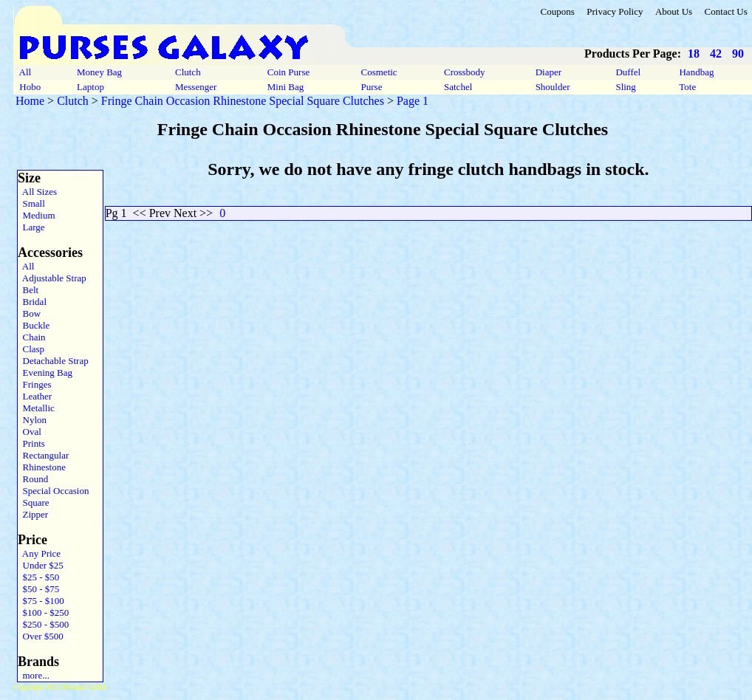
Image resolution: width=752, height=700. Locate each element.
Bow (29, 313)
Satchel (458, 87)
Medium (37, 215)
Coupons (557, 11)
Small (31, 203)
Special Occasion (53, 491)
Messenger (196, 87)
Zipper (33, 514)
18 (694, 54)
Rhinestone (42, 467)
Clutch (188, 72)
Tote (687, 87)
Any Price (39, 553)
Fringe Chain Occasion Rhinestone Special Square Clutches (243, 101)
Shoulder (552, 87)
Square (34, 502)
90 (738, 54)
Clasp (31, 349)
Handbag (696, 72)
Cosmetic (379, 72)
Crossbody (465, 72)
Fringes (35, 384)
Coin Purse (289, 72)
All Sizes (37, 192)
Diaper (548, 72)
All (25, 72)
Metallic (36, 408)
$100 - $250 (43, 612)
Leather (35, 396)
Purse (371, 87)
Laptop (90, 87)
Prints (31, 443)
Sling (626, 87)
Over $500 (41, 636)
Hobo (30, 87)
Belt (28, 290)
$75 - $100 (41, 601)
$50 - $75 (38, 589)
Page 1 (413, 101)
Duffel (628, 72)
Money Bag (100, 72)
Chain (32, 337)
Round (33, 479)
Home (30, 101)
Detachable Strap (53, 361)
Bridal (32, 302)
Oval (30, 432)
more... (34, 675)
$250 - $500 (43, 624)
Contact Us (726, 11)
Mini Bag (286, 87)
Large (31, 227)
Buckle (34, 325)
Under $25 (41, 565)
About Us (674, 11)
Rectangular (43, 455)
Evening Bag (45, 373)
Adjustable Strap (52, 278)
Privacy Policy (615, 11)
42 (716, 54)
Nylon (32, 420)
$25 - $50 (38, 577)
